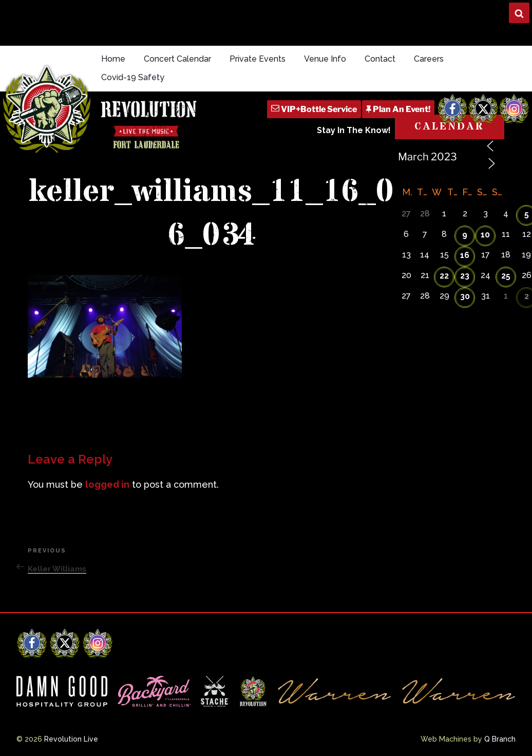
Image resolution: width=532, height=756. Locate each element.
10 (485, 235)
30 (465, 296)
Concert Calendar (177, 59)
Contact (380, 59)
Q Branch (500, 739)
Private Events (258, 59)
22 (444, 276)
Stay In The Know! (354, 130)
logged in (107, 484)
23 (465, 276)
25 (506, 276)
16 (465, 255)
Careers (429, 59)
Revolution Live (71, 739)
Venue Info (325, 59)
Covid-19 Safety (133, 77)
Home (113, 59)
